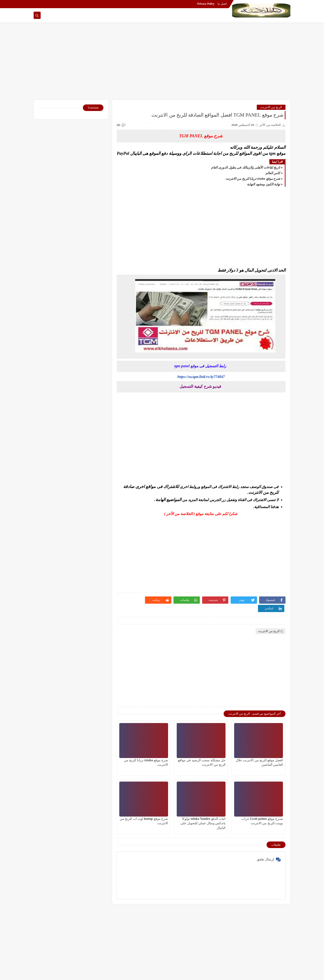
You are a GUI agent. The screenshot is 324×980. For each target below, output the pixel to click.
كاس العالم (273, 173)
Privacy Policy (206, 4)
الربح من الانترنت (271, 107)
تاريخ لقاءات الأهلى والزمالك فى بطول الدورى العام (246, 168)
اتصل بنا (222, 4)
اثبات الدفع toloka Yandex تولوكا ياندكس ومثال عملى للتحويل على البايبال (203, 823)
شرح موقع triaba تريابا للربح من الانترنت (253, 179)
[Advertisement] (162, 63)
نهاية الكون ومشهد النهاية (264, 184)
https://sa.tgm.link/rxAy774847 (201, 377)
